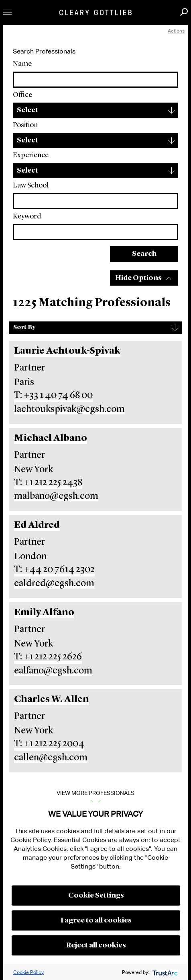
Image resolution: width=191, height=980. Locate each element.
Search (144, 254)
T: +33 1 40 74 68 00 (53, 395)
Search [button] (184, 12)
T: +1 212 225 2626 (48, 657)
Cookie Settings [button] (96, 896)
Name (22, 64)
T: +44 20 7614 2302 (54, 570)
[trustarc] (164, 972)
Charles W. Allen (52, 700)
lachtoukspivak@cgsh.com (69, 410)
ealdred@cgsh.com (54, 584)
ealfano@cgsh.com (53, 671)
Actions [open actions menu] (176, 31)
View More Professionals (95, 793)
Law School (31, 185)
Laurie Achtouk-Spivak (67, 351)
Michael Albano (51, 439)
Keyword (27, 216)
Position (25, 125)
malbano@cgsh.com (56, 496)
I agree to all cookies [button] (96, 920)
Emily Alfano (44, 613)
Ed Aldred (37, 525)
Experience (31, 155)
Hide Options (138, 278)
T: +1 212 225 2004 (49, 744)
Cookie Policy (28, 972)
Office (22, 95)
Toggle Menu (7, 12)
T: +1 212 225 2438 (48, 483)
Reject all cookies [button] (96, 945)
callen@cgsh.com (51, 758)
